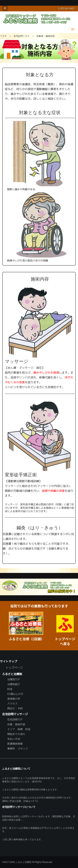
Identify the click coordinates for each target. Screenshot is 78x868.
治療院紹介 (14, 684)
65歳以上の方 (15, 694)
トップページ (14, 668)
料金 (10, 689)
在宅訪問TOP (15, 719)
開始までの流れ (16, 734)
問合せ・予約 (15, 708)
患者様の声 (14, 699)
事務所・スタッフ (18, 748)
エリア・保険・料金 (19, 729)
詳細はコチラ (30, 801)
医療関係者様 (15, 744)
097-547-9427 (66, 8)
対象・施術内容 (16, 724)
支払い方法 (14, 739)
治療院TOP (14, 679)
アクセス (12, 703)
